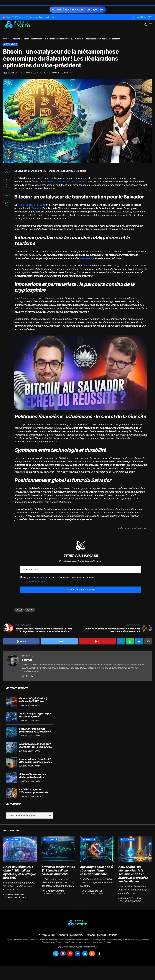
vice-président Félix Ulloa (31, 205)
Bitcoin (19, 610)
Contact (113, 935)
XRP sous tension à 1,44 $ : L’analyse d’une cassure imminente (58, 870)
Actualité (16, 39)
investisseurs (87, 258)
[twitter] (56, 953)
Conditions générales (96, 935)
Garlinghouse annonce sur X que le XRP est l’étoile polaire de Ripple (35, 747)
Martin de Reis (16, 895)
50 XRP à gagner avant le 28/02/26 (78, 10)
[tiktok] (99, 953)
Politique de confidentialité (33, 581)
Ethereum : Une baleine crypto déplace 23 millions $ (35, 730)
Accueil (6, 39)
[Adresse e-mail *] (81, 570)
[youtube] (70, 953)
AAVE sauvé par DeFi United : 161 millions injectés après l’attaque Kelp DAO (19, 872)
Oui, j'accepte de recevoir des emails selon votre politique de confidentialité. (58, 577)
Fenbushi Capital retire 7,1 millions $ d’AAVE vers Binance (34, 701)
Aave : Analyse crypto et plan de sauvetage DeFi (36, 715)
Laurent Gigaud (55, 891)
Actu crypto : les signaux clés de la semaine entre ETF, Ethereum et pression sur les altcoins (133, 874)
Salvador (30, 610)
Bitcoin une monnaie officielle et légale (64, 181)
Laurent (13, 73)
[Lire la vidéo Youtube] (81, 372)
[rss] (92, 953)
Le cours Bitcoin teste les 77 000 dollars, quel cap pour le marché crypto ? (35, 762)
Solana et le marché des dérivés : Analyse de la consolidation (32, 777)
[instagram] (63, 953)
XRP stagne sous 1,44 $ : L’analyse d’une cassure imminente (96, 870)
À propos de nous (47, 935)
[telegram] (85, 953)
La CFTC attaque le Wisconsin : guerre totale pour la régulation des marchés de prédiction (33, 794)
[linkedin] (77, 953)
